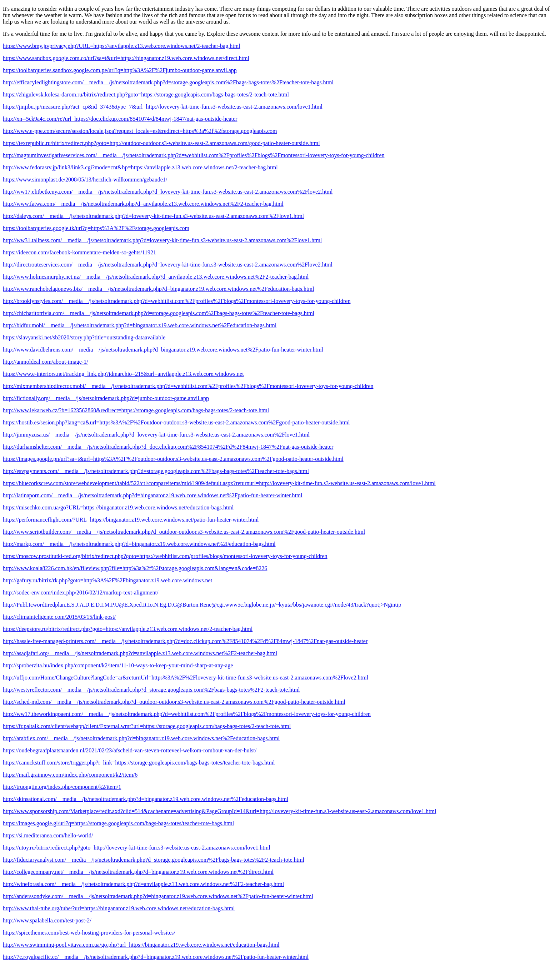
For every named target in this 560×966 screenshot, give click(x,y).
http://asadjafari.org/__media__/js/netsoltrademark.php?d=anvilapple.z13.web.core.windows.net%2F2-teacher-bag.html (140, 653)
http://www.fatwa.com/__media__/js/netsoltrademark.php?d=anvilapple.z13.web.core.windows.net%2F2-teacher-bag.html (143, 204)
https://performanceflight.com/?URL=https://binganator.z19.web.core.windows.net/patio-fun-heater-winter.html (131, 520)
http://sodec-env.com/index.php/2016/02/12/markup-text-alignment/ (81, 592)
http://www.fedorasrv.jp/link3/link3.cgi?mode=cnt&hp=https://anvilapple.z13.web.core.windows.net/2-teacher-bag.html (140, 167)
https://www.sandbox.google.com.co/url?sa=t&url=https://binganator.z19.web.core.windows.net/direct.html (126, 58)
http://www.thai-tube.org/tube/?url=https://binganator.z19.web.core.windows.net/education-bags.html (119, 908)
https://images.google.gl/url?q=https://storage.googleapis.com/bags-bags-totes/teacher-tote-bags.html (118, 823)
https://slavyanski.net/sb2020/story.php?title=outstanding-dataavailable (84, 337)
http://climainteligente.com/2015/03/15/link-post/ (59, 617)
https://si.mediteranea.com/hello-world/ (48, 835)
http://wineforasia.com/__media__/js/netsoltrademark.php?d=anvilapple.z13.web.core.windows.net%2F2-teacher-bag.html (143, 884)
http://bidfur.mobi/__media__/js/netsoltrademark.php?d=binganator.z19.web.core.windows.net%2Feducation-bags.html (140, 325)
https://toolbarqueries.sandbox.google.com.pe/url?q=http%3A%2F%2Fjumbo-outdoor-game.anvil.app (120, 70)
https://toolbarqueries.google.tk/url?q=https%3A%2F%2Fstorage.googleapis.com (96, 228)
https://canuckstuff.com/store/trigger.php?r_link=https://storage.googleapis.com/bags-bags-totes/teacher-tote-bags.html (139, 763)
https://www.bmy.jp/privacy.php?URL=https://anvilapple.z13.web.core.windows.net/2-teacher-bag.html (122, 46)
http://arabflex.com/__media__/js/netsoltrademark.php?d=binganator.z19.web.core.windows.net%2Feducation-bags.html (141, 738)
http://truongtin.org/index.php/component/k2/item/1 (62, 787)
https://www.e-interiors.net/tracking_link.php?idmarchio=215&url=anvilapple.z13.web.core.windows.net (123, 374)
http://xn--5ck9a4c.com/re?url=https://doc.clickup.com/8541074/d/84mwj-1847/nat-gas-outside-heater (120, 119)
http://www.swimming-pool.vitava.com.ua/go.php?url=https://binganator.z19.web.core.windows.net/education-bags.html (141, 945)
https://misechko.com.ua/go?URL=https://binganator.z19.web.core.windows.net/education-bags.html (118, 507)
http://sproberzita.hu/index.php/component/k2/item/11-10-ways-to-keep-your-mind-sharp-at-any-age (118, 665)
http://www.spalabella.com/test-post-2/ (47, 920)
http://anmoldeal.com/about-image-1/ (46, 362)
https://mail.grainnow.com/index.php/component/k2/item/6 (70, 775)
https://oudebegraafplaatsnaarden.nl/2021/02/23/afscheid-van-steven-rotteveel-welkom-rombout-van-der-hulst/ (130, 750)
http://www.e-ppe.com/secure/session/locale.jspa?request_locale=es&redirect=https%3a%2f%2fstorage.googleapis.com (140, 131)
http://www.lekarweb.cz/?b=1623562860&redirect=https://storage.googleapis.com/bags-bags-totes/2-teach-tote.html (136, 410)
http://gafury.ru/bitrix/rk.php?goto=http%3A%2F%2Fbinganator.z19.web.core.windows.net (107, 580)
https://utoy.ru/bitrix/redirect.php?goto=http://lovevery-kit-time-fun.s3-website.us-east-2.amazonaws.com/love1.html (137, 848)
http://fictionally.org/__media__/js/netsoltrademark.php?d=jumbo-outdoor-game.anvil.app (106, 398)
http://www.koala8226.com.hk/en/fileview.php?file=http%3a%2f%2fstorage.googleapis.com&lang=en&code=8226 (135, 568)
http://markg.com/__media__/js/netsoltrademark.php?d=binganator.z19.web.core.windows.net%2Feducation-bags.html (139, 544)
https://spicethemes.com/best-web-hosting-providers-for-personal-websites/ (89, 933)
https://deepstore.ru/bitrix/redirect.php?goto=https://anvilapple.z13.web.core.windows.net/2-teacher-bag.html (128, 629)
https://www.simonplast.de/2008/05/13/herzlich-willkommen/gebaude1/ (85, 180)
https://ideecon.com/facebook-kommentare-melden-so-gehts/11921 (79, 252)
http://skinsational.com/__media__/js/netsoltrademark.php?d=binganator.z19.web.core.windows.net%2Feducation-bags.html (146, 799)
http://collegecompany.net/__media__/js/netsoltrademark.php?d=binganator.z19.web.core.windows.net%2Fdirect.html (138, 872)
